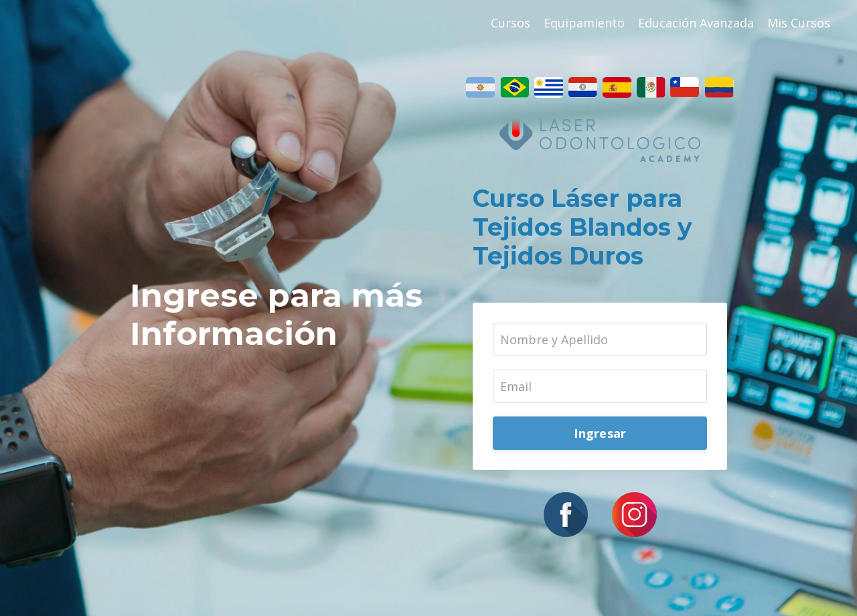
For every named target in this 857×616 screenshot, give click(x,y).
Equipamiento (584, 23)
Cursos (511, 23)
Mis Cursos (799, 23)
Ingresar (600, 433)
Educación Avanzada (696, 23)
